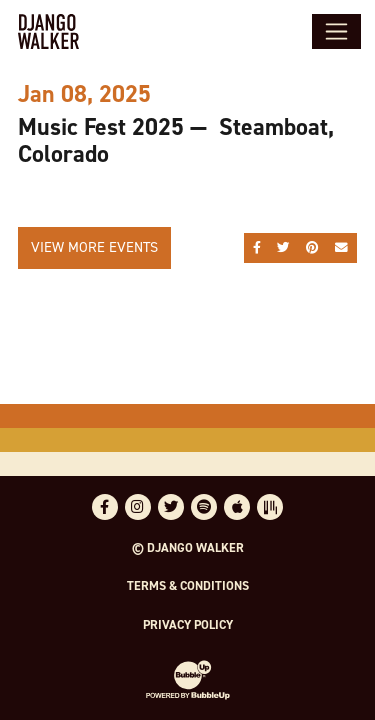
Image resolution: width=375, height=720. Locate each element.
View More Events (94, 247)
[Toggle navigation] (336, 31)
